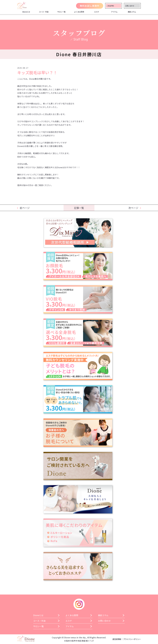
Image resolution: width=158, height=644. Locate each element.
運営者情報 (117, 639)
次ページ (133, 208)
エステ (97, 12)
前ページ (25, 208)
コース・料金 (44, 12)
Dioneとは (26, 12)
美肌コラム (132, 12)
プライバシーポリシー (132, 639)
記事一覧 (79, 208)
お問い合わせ (130, 6)
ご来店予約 (110, 6)
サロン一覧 (61, 12)
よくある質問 (79, 12)
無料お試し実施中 (90, 6)
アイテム (114, 12)
